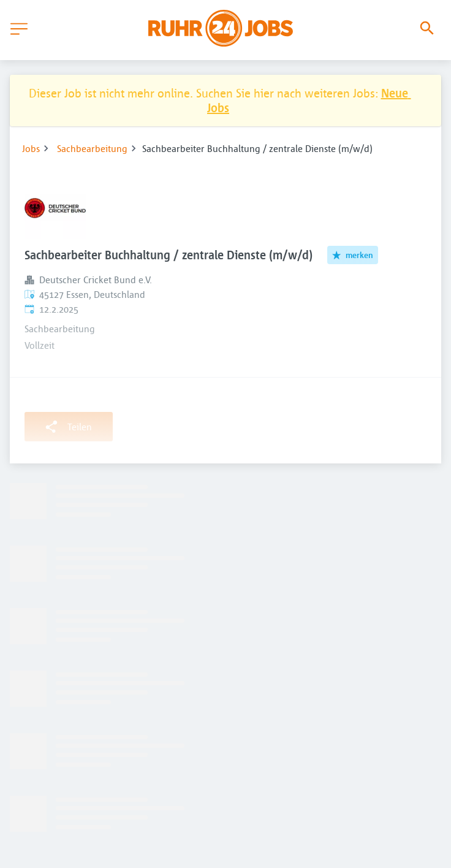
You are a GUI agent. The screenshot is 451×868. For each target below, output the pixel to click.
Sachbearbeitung (92, 148)
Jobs (31, 148)
